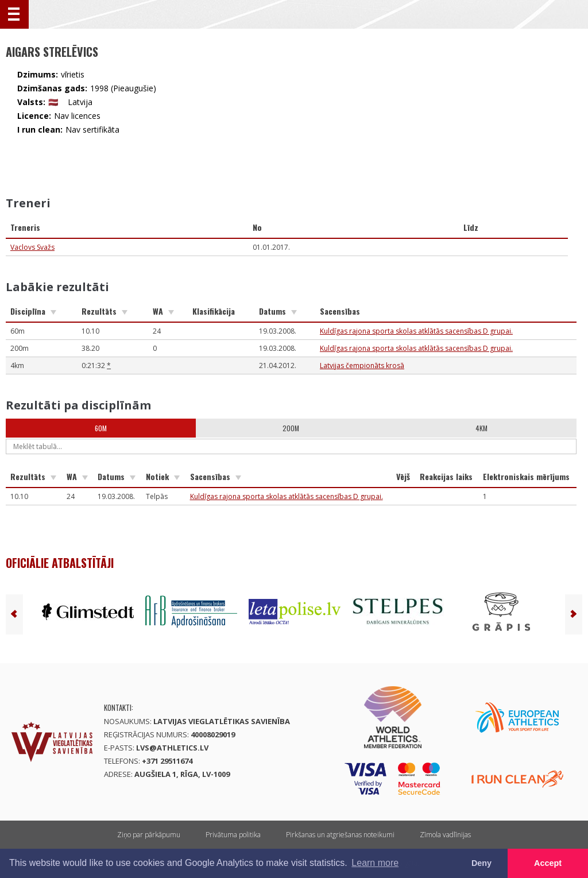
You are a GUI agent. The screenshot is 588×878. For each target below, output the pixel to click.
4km (481, 428)
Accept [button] (548, 863)
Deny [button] (481, 863)
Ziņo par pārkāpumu (149, 835)
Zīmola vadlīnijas (445, 835)
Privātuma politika (233, 835)
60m (101, 428)
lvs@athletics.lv (172, 748)
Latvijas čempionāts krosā (362, 365)
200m (291, 428)
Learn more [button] (375, 863)
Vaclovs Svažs (32, 247)
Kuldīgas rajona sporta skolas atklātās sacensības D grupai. (416, 331)
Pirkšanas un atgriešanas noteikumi (340, 835)
